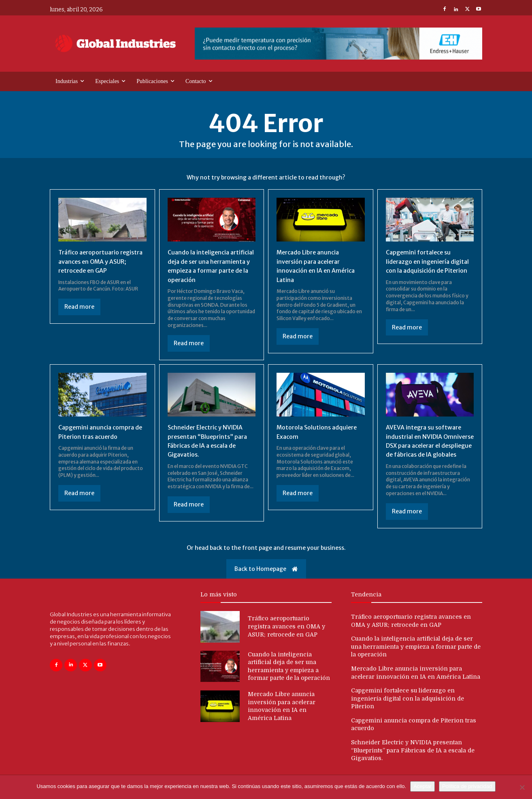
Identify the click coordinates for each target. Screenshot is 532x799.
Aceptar (422, 786)
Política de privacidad (467, 786)
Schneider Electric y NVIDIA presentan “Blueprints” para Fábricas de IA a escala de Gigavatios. (413, 759)
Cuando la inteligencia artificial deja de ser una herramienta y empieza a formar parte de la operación (416, 656)
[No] (522, 787)
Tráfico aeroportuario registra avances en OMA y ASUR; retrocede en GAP (99, 261)
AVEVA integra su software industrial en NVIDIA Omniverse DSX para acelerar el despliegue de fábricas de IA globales (427, 445)
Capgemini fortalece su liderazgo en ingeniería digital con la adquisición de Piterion (408, 707)
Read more (79, 307)
